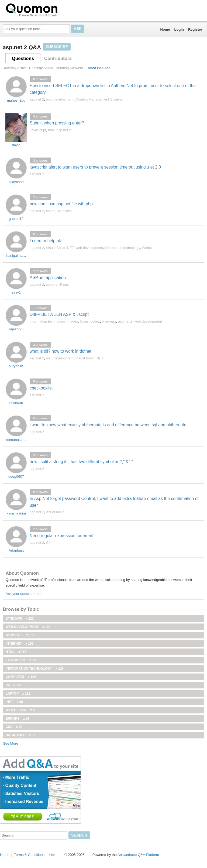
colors (51, 211)
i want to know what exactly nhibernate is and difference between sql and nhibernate (108, 425)
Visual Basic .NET (60, 248)
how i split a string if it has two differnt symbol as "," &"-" (81, 462)
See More (11, 743)
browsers (109, 321)
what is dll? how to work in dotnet (61, 351)
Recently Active (15, 68)
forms (84, 321)
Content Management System (99, 99)
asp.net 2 (37, 99)
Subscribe (57, 47)
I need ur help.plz (46, 241)
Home (165, 29)
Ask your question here (24, 594)
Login (179, 29)
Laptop (18, 694)
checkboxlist (41, 388)
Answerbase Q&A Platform (138, 855)
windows (20, 619)
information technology (122, 248)
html (51, 130)
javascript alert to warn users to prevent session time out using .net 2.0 (95, 167)
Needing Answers (69, 68)
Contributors (58, 58)
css (14, 727)
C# (48, 543)
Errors (64, 285)
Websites (65, 211)
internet (20, 644)
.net (14, 702)
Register (195, 29)
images (72, 321)
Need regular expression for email (61, 536)
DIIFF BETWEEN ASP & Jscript (59, 314)
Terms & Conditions (29, 855)
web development (60, 99)
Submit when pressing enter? (57, 123)
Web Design (21, 710)
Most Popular (99, 68)
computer (21, 677)
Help (53, 855)
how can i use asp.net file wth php (61, 204)
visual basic (55, 512)
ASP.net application (48, 278)
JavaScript (38, 130)
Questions (23, 58)
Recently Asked (41, 68)
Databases (20, 735)
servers (52, 285)
